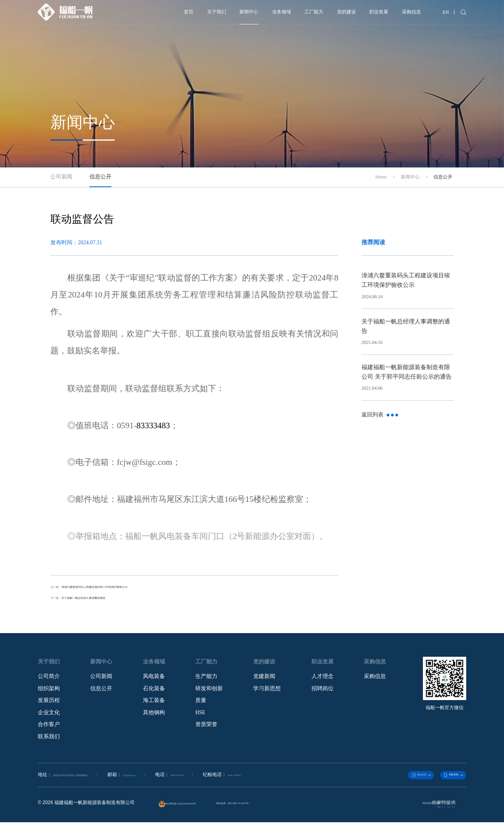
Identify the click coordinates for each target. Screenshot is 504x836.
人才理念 (322, 681)
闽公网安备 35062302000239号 (193, 818)
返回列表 (380, 415)
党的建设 (318, 15)
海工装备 (154, 706)
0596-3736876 (233, 784)
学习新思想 (267, 694)
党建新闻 (264, 681)
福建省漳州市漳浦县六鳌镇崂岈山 (89, 784)
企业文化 (49, 718)
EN (441, 15)
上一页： (128, 589)
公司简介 (49, 681)
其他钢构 (154, 718)
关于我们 (157, 15)
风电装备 (154, 681)
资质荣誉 (206, 730)
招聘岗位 (322, 694)
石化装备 (154, 694)
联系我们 (49, 742)
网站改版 (414, 817)
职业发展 (358, 15)
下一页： (106, 602)
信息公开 (101, 694)
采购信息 (399, 15)
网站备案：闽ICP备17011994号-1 (281, 817)
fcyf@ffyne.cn (172, 784)
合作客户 (49, 730)
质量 (201, 706)
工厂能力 (278, 15)
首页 (122, 15)
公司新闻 (101, 681)
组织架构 (49, 694)
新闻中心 (197, 15)
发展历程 (49, 706)
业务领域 (237, 15)
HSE (200, 718)
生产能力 (206, 681)
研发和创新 (209, 694)
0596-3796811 (304, 784)
